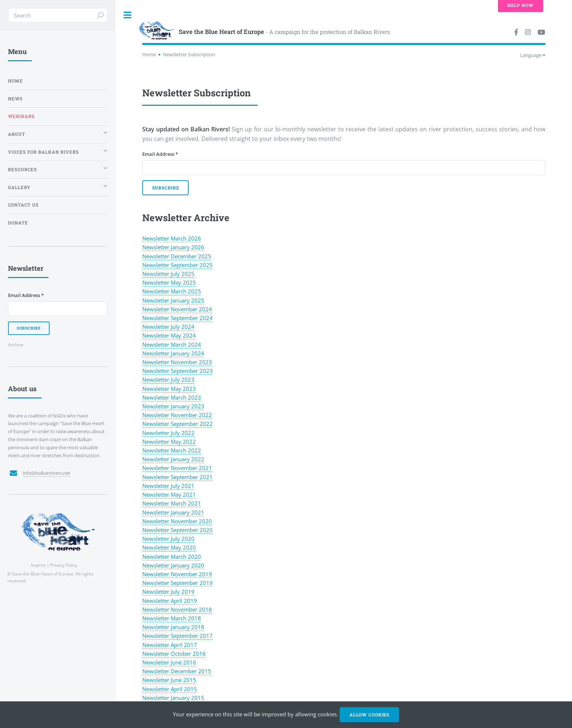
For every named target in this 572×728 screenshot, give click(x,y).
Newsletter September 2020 (177, 530)
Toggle (128, 15)
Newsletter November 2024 (177, 309)
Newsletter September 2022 (177, 424)
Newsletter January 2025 (173, 300)
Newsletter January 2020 (173, 565)
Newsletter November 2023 (177, 362)
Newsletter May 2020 (169, 547)
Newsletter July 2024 (168, 327)
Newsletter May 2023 (169, 389)
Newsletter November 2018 (177, 609)
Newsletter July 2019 (168, 592)
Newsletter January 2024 (173, 353)
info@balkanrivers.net (47, 473)
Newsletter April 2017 (170, 645)
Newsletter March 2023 (172, 397)
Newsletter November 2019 (177, 574)
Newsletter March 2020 (172, 556)
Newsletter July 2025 (168, 274)
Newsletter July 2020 (168, 539)
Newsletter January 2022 (173, 459)
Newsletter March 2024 (172, 344)
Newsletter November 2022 (177, 415)
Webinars (21, 116)
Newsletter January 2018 (173, 627)
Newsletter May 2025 (169, 282)
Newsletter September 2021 (177, 477)
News (15, 99)
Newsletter (156, 636)
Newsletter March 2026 (172, 238)
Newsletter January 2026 (173, 247)
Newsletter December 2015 (177, 671)
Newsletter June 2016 (169, 662)
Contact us (23, 205)
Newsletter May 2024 (169, 335)
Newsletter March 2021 (172, 503)
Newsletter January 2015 (173, 698)
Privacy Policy (64, 565)
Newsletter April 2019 (170, 601)
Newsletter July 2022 (168, 433)
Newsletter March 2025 (172, 291)
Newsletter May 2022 (169, 442)
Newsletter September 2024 (177, 318)
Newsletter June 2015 (169, 680)
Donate (18, 223)
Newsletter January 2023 (173, 406)
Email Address (160, 154)
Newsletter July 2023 (168, 380)
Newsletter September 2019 (177, 583)
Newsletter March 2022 (172, 450)
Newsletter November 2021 (177, 468)
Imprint (38, 565)
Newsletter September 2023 (177, 371)
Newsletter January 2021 (173, 512)
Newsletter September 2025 (177, 265)
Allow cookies (369, 715)
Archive (16, 344)
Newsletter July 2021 (168, 486)
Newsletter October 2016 (174, 654)
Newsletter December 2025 (177, 256)
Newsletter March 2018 (172, 618)
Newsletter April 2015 (170, 689)
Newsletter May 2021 (169, 494)
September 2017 (191, 636)
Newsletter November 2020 (177, 521)
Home (149, 54)
